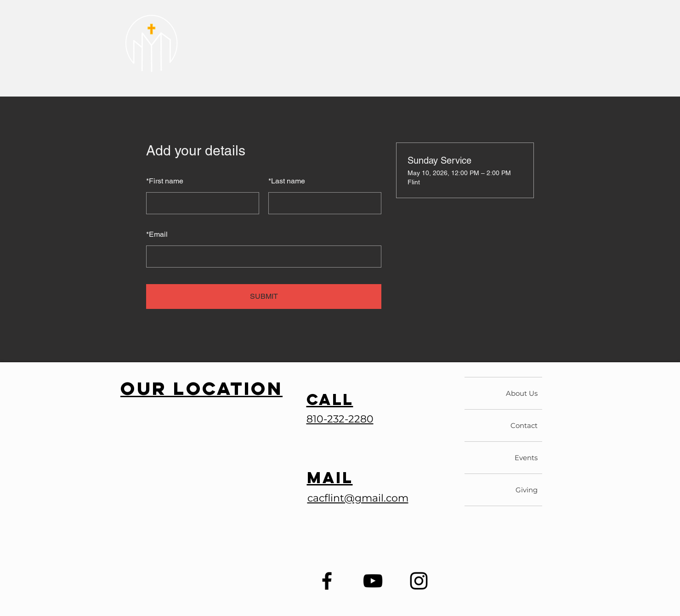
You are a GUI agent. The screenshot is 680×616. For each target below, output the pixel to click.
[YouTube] (373, 581)
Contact (524, 425)
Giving (527, 490)
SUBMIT (264, 296)
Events (526, 458)
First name (165, 181)
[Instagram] (419, 581)
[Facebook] (327, 581)
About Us (522, 393)
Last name (287, 181)
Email (157, 234)
